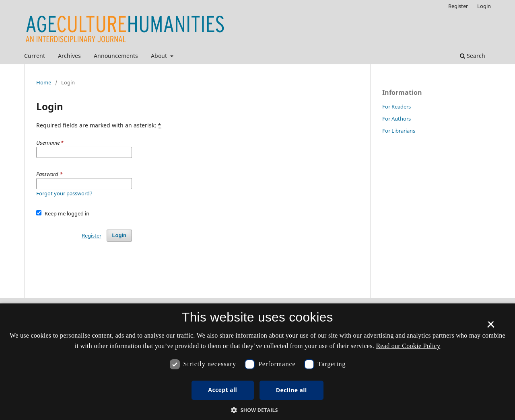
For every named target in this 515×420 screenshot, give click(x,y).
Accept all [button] (222, 390)
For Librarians (399, 131)
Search (473, 56)
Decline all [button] (291, 390)
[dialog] (257, 362)
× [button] (491, 327)
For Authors (397, 119)
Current (35, 56)
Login (484, 6)
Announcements (116, 56)
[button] (257, 410)
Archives (69, 56)
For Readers (397, 107)
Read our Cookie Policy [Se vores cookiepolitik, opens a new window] (408, 346)
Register (458, 6)
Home (44, 82)
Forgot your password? (64, 193)
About (160, 56)
